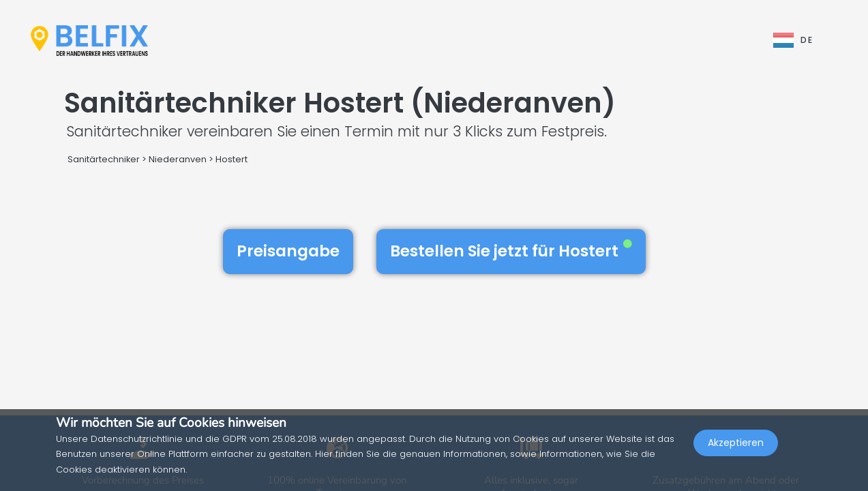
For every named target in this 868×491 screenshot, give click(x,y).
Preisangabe (288, 251)
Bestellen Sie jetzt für (511, 251)
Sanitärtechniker (104, 159)
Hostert (231, 159)
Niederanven (178, 159)
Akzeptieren (736, 461)
